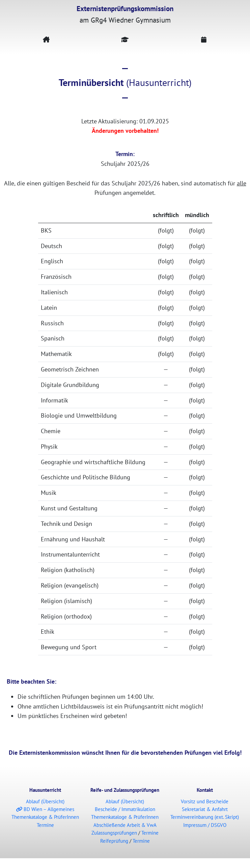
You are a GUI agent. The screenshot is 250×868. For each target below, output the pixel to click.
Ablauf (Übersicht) (45, 801)
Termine (45, 825)
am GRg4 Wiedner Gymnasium (125, 14)
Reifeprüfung (114, 841)
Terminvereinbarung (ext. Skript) (205, 817)
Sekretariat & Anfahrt (205, 809)
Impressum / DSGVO (205, 825)
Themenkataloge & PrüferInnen (45, 817)
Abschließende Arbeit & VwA (125, 825)
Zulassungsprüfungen (114, 833)
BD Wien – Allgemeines (45, 809)
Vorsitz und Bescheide (205, 801)
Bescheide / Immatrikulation (125, 809)
